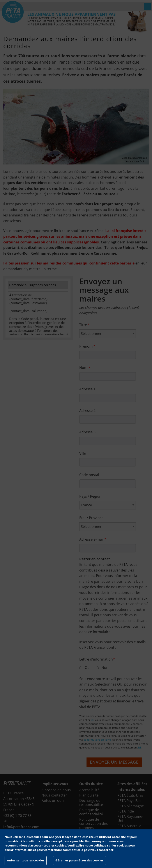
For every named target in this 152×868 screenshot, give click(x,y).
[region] (76, 849)
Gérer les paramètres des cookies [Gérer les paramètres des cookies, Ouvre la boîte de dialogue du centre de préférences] (79, 860)
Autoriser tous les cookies (26, 860)
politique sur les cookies (111, 845)
